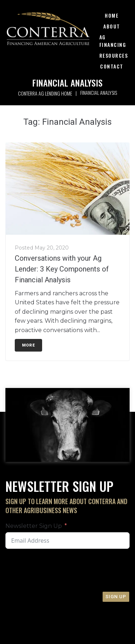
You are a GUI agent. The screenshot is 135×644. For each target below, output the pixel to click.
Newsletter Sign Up (34, 526)
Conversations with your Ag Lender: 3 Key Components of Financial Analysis (62, 269)
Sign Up (116, 597)
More (28, 345)
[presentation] (60, 570)
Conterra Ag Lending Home (45, 93)
